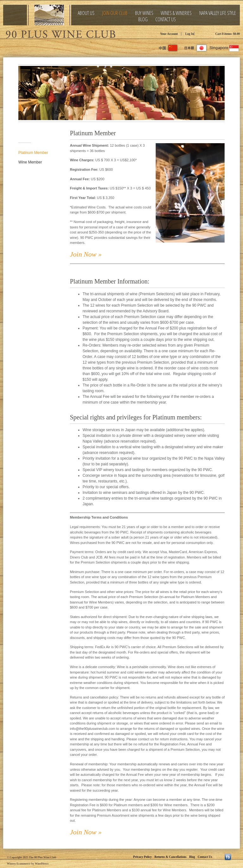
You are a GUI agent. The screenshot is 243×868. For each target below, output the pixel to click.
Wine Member (30, 162)
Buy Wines (144, 13)
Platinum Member (33, 153)
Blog (143, 19)
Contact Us (166, 19)
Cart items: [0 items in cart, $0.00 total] (227, 34)
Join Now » (86, 254)
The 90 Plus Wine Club (60, 33)
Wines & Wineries (176, 13)
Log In (189, 34)
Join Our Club (115, 13)
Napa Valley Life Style (218, 13)
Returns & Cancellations (170, 857)
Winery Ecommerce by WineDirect (28, 864)
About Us (86, 13)
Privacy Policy (143, 857)
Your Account (169, 34)
